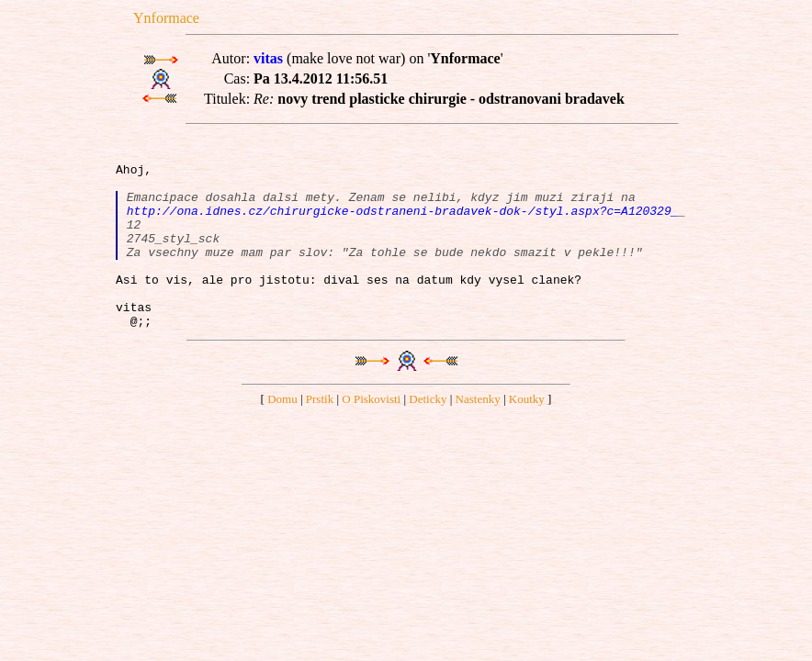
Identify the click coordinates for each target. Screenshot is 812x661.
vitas (268, 58)
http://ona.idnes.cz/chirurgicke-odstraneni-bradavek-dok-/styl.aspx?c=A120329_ (403, 224)
